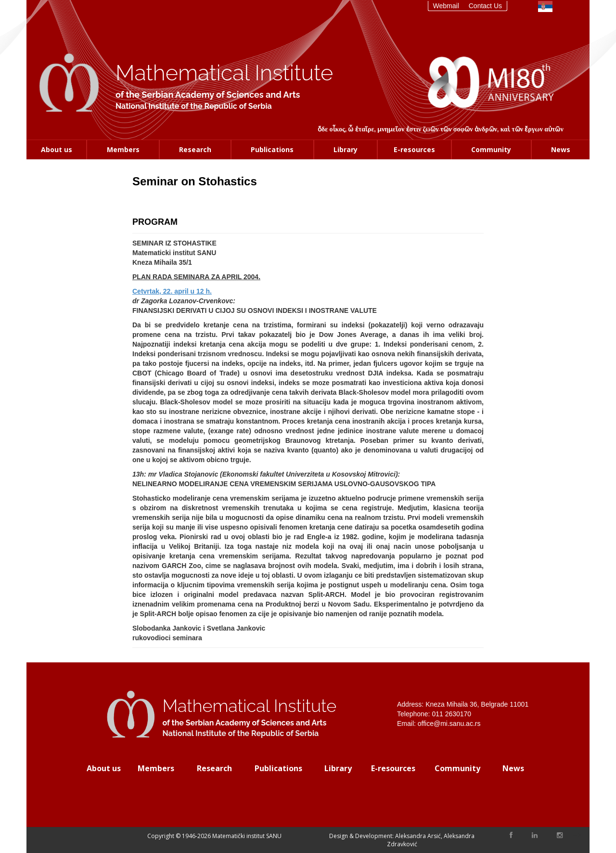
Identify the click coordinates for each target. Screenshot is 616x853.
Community (491, 149)
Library (346, 149)
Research (195, 149)
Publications (272, 149)
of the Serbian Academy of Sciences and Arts (208, 95)
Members (123, 149)
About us (57, 149)
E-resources (414, 149)
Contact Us (485, 6)
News (561, 149)
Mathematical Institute (224, 73)
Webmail (446, 6)
